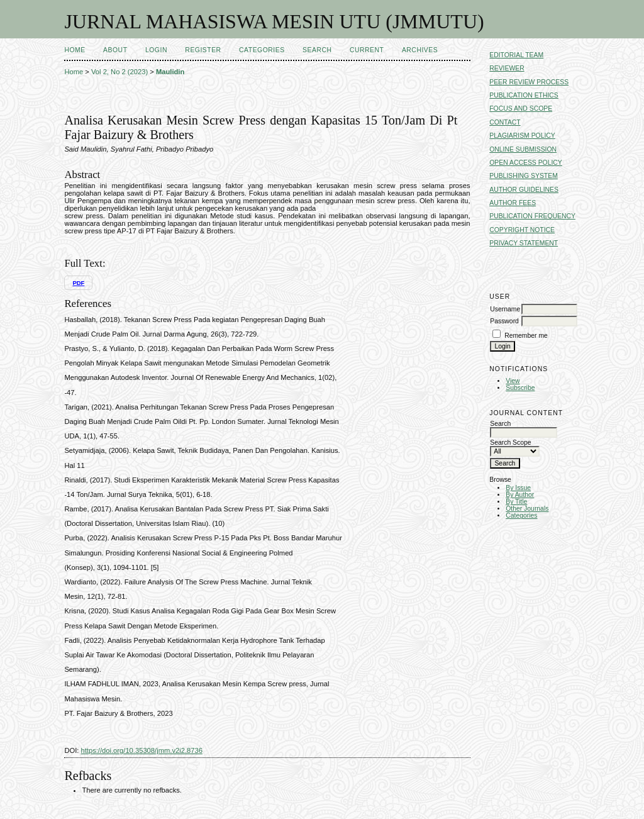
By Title (516, 502)
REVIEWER (507, 68)
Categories (521, 515)
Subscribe (520, 388)
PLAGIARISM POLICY (522, 136)
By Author (520, 495)
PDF (78, 283)
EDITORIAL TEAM (516, 55)
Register (203, 50)
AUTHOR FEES (513, 203)
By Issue (518, 488)
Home (75, 50)
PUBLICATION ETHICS (524, 95)
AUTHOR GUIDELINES (524, 190)
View (513, 381)
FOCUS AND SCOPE (521, 109)
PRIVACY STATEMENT (524, 243)
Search (317, 50)
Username (505, 309)
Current (367, 50)
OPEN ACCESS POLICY (526, 163)
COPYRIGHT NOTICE (522, 230)
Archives (420, 50)
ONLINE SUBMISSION (523, 149)
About (115, 50)
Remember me (526, 336)
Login (156, 50)
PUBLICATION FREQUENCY (532, 216)
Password (504, 321)
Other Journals (527, 509)
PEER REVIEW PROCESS (529, 82)
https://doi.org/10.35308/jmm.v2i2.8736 (142, 750)
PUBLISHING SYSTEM (524, 176)
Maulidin (170, 72)
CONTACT (505, 122)
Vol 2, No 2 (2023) (119, 72)
